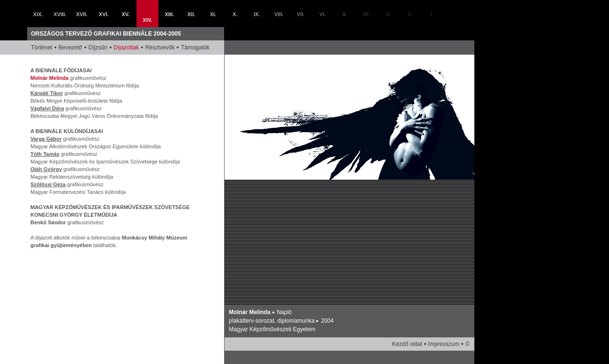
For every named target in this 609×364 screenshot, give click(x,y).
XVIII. (60, 14)
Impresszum (444, 344)
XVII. (82, 14)
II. (410, 14)
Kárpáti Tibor (47, 93)
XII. (192, 14)
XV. (126, 14)
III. (388, 14)
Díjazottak (126, 48)
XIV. (147, 20)
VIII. (279, 14)
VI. (322, 14)
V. (344, 14)
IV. (366, 14)
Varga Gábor (46, 139)
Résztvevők (160, 48)
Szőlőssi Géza (48, 184)
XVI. (104, 14)
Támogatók (195, 48)
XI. (213, 14)
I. (432, 14)
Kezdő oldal (407, 344)
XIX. (38, 14)
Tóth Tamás (45, 154)
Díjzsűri (98, 48)
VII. (301, 14)
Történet (42, 48)
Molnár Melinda (49, 78)
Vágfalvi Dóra (47, 108)
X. (235, 14)
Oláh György (46, 169)
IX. (257, 14)
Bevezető (70, 48)
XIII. (169, 14)
